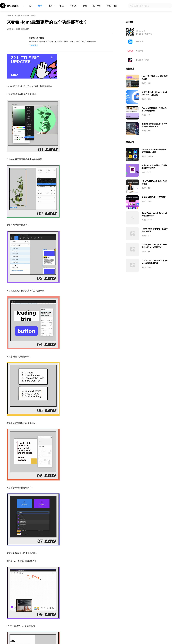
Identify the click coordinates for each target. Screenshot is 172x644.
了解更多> (33, 45)
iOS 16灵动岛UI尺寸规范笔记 (154, 236)
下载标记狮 (112, 6)
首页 (30, 6)
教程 (62, 6)
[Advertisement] (147, 84)
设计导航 (97, 6)
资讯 (40, 6)
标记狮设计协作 (142, 60)
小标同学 (140, 42)
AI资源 (73, 6)
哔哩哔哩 (140, 51)
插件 (85, 6)
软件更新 (33, 15)
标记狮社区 (19, 15)
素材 (51, 6)
